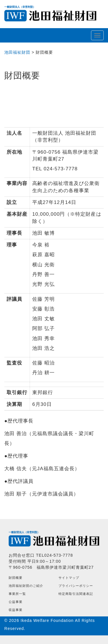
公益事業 (16, 602)
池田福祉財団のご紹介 (26, 586)
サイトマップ (69, 578)
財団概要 (16, 578)
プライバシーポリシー (76, 586)
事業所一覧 (17, 594)
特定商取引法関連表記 (76, 594)
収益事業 (16, 610)
